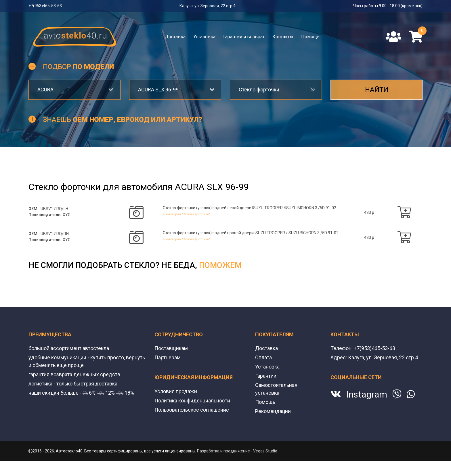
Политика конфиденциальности (192, 401)
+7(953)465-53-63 (45, 6)
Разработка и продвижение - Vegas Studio (237, 451)
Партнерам (168, 357)
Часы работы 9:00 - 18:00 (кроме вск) (388, 6)
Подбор (78, 67)
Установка (204, 37)
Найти (377, 90)
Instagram (367, 394)
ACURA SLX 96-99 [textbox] (158, 90)
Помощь (310, 37)
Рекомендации (273, 411)
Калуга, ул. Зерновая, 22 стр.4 (208, 6)
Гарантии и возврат (244, 37)
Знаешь (123, 120)
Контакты (283, 37)
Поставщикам (171, 348)
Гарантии (266, 376)
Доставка (175, 37)
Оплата (263, 357)
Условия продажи (176, 391)
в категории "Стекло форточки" (191, 214)
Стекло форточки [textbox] (259, 90)
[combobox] (74, 90)
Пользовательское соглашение (192, 410)
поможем (220, 265)
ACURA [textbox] (45, 90)
